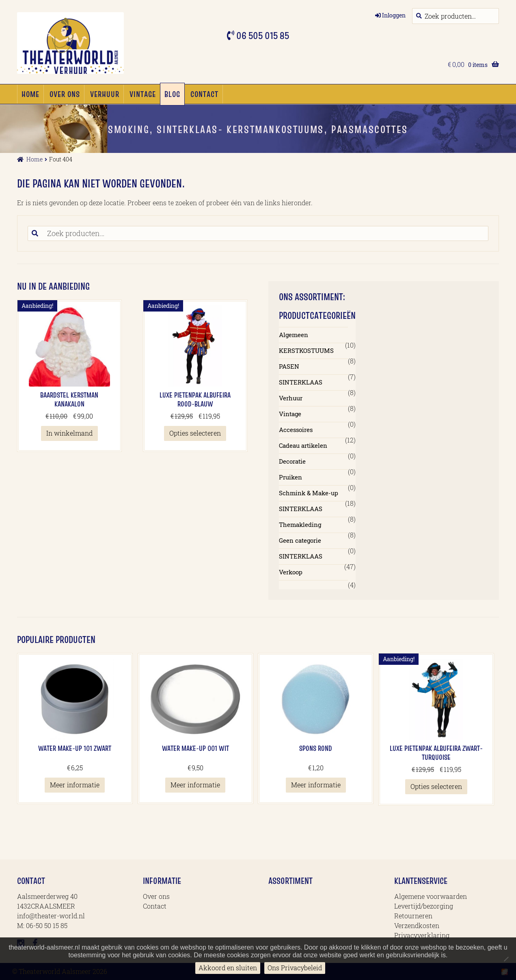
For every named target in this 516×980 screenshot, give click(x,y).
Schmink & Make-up (309, 493)
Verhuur (105, 94)
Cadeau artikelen (303, 445)
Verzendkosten (417, 925)
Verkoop (291, 572)
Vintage (143, 94)
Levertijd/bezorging (424, 906)
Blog (172, 94)
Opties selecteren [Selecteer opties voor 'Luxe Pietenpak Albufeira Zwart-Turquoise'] (436, 786)
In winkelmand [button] (69, 433)
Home (30, 94)
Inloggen (394, 15)
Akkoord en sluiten (228, 968)
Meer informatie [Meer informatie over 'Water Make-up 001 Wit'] (195, 785)
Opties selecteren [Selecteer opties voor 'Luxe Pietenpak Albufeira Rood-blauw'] (195, 433)
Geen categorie (300, 540)
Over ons (65, 94)
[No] (506, 959)
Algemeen (294, 335)
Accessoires (296, 430)
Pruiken (290, 477)
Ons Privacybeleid (295, 968)
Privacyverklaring (422, 935)
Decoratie (292, 461)
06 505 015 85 (262, 35)
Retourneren (413, 916)
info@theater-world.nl (51, 916)
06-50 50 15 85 (47, 925)
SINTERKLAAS (301, 382)
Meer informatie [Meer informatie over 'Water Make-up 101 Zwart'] (75, 785)
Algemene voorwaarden (431, 896)
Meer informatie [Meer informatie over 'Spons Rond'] (316, 785)
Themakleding (300, 524)
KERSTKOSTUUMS (306, 350)
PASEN (289, 366)
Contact (204, 94)
